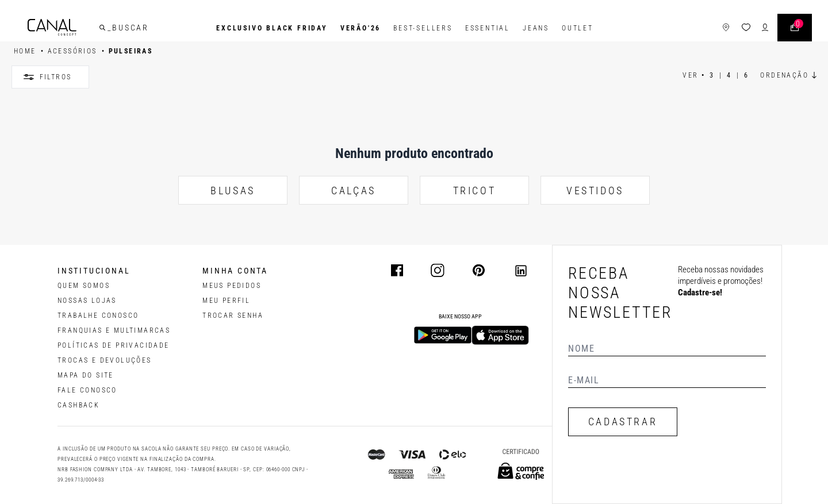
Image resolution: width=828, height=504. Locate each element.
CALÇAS (354, 191)
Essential (488, 28)
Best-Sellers (423, 28)
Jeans (536, 28)
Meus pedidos (232, 286)
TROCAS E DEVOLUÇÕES (105, 360)
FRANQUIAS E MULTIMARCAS (114, 330)
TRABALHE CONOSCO (98, 316)
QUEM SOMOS (84, 286)
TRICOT (475, 191)
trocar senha (233, 316)
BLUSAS (233, 191)
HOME (25, 51)
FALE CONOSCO (87, 390)
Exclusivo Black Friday (272, 28)
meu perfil (226, 301)
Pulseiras (131, 51)
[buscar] (107, 28)
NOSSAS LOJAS (87, 301)
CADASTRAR (623, 422)
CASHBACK (78, 405)
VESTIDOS (595, 191)
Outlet (578, 28)
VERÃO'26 (361, 28)
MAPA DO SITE (86, 375)
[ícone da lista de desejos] (741, 28)
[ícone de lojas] (721, 28)
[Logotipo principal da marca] (57, 28)
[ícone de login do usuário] (760, 28)
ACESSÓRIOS (72, 51)
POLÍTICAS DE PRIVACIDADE (114, 345)
